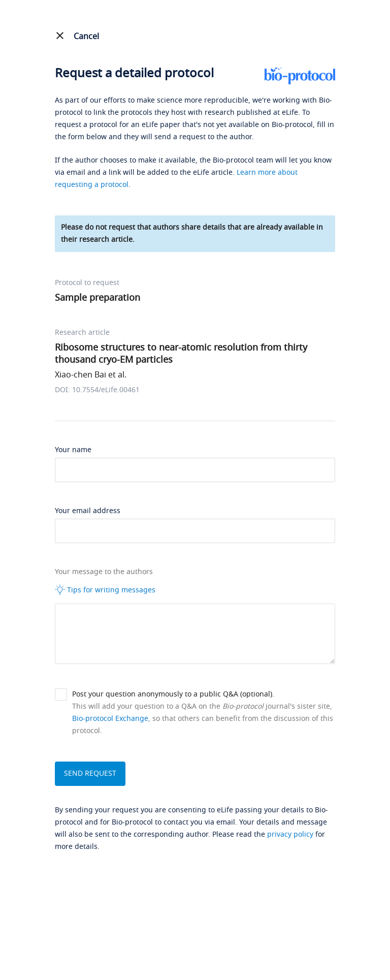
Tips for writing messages (105, 590)
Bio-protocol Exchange (110, 719)
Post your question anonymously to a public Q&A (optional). (173, 694)
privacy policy (290, 834)
